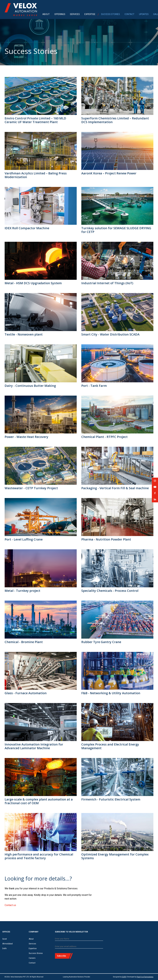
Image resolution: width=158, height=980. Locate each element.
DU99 (124, 977)
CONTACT (129, 14)
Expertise (33, 948)
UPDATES (144, 14)
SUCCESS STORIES (110, 14)
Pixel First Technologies (145, 977)
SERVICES (75, 14)
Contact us (10, 905)
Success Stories (36, 953)
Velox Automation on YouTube (155, 488)
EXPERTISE (90, 14)
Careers (32, 958)
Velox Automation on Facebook (155, 494)
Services (32, 944)
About (31, 939)
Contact (32, 963)
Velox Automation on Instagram (155, 482)
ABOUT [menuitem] (46, 14)
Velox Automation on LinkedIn (155, 500)
